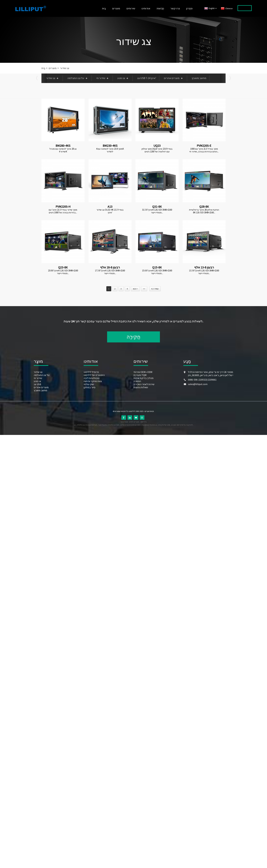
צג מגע (123, 78)
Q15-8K (157, 267)
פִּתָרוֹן (189, 8)
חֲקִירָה (133, 337)
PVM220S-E (204, 146)
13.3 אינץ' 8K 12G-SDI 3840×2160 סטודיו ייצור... (204, 272)
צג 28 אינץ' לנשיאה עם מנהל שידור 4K (63, 150)
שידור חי (103, 78)
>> (144, 289)
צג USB (37, 384)
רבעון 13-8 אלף (204, 267)
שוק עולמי (89, 384)
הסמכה (137, 381)
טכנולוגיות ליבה (91, 378)
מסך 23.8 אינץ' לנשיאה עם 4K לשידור (110, 150)
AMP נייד (144, 422)
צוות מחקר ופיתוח (93, 381)
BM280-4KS (63, 146)
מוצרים (116, 8)
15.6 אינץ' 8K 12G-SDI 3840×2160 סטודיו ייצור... (157, 272)
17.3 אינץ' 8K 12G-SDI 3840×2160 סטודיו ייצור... (110, 272)
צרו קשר (175, 8)
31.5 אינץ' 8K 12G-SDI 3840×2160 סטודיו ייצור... (157, 211)
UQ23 (157, 146)
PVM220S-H (63, 207)
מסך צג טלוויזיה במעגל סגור (109, 425)
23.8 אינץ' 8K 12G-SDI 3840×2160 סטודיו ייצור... (63, 272)
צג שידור (134, 41)
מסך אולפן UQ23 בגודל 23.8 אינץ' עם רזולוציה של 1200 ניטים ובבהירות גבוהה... (157, 150)
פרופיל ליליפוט (91, 372)
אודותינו (146, 8)
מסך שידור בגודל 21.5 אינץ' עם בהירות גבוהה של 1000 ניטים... (63, 211)
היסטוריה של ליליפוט (94, 375)
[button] (37, 78)
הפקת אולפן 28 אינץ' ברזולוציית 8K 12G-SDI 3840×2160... (204, 211)
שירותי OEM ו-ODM (143, 372)
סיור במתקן (89, 387)
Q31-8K (157, 207)
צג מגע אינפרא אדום (128, 425)
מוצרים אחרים (174, 78)
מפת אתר (124, 422)
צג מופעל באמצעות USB (156, 425)
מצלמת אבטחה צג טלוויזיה (87, 425)
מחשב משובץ (199, 78)
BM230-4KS (110, 146)
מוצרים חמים (134, 422)
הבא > (135, 289)
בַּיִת (104, 8)
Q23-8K (63, 267)
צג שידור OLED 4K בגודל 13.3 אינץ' (110, 211)
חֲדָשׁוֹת (160, 8)
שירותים (131, 8)
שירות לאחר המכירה (144, 384)
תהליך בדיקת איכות (144, 378)
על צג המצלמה (78, 78)
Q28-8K (204, 207)
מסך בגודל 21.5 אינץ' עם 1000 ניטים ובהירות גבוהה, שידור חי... (204, 150)
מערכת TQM (140, 375)
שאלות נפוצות (141, 387)
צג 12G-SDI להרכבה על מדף (182, 425)
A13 (110, 207)
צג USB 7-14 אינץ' (147, 78)
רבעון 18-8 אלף (110, 267)
